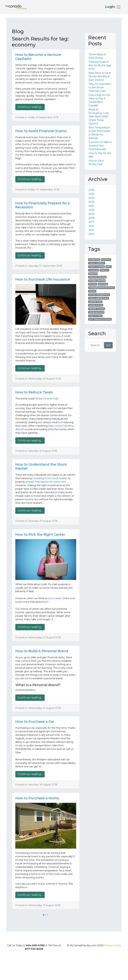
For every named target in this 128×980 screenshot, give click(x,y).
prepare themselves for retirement (46, 482)
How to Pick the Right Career (40, 534)
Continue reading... (30, 107)
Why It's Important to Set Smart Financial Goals (100, 87)
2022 (91, 202)
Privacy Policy (113, 945)
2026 (91, 190)
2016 (91, 226)
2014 (91, 234)
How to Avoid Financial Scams (41, 131)
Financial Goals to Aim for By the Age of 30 (100, 65)
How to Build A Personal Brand (42, 651)
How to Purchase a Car (35, 722)
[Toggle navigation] (113, 7)
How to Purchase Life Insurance (43, 279)
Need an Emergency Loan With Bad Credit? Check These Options (99, 117)
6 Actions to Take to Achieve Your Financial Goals (100, 146)
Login (110, 7)
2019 (91, 214)
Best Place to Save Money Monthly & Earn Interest (100, 76)
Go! (108, 345)
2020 (92, 210)
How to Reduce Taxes (34, 392)
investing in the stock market (50, 478)
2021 (91, 206)
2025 (91, 194)
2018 (91, 218)
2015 (91, 230)
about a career (53, 598)
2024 (92, 198)
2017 (91, 222)
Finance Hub (51, 399)
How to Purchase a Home (37, 798)
